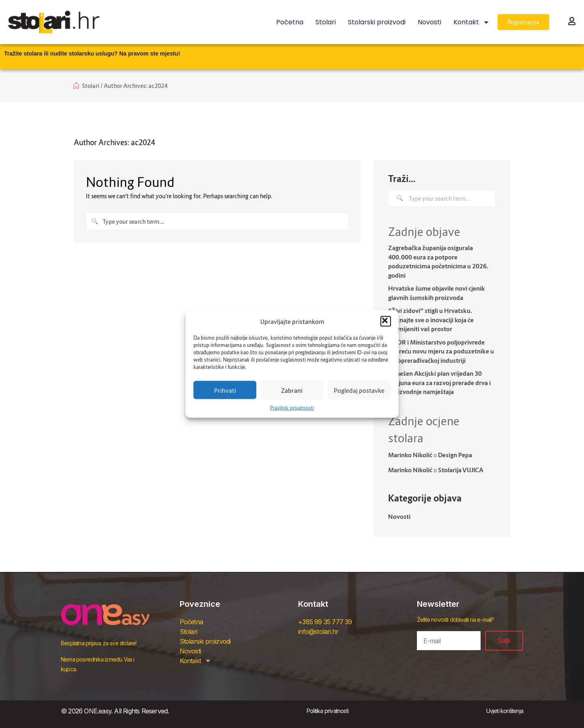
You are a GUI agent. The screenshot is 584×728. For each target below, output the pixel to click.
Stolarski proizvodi (377, 22)
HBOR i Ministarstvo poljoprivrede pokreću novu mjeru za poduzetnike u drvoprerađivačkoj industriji (441, 351)
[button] (386, 321)
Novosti (429, 22)
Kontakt (471, 22)
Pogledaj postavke (359, 390)
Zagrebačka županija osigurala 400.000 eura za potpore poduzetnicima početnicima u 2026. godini (438, 261)
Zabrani (292, 390)
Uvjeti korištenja (505, 711)
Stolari (326, 22)
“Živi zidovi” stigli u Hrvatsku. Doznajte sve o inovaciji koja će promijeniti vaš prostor (431, 320)
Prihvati (225, 390)
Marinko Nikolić (410, 455)
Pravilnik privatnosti (292, 408)
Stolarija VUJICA (461, 470)
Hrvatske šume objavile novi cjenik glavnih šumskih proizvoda (437, 293)
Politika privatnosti (327, 711)
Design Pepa (455, 455)
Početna (290, 22)
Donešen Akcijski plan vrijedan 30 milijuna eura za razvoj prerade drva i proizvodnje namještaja (439, 382)
